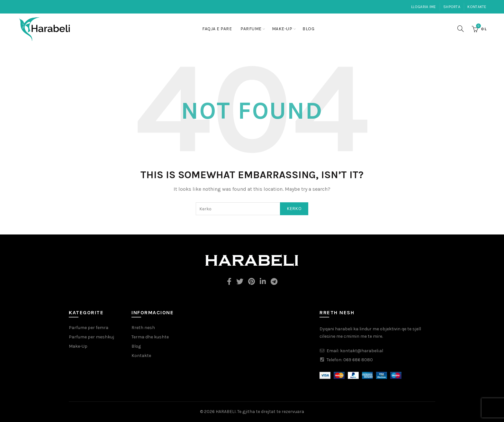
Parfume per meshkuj (91, 337)
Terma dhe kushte (150, 337)
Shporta (452, 7)
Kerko (294, 209)
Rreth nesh (143, 328)
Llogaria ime (424, 7)
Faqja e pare (217, 29)
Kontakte (477, 7)
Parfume (251, 29)
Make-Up (282, 29)
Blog (308, 29)
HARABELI (226, 412)
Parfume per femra (89, 328)
